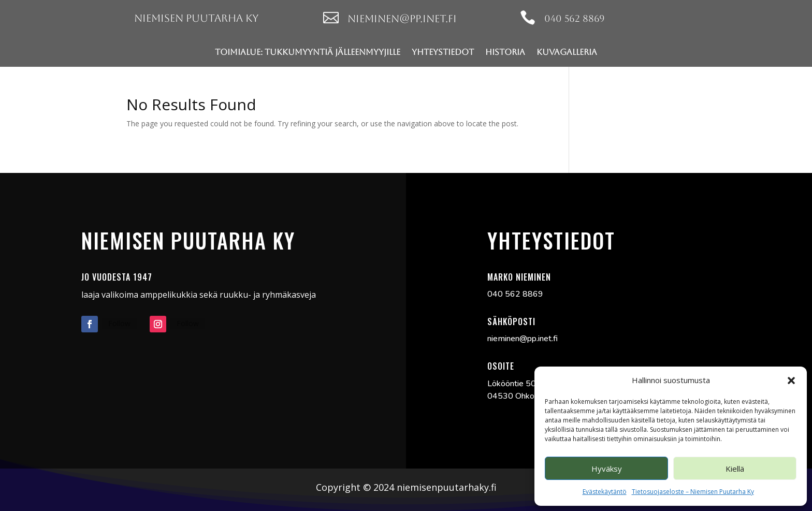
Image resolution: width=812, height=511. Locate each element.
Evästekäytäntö (605, 492)
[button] (791, 381)
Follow (119, 323)
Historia (505, 52)
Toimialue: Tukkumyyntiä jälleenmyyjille (308, 52)
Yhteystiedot (443, 52)
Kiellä (735, 469)
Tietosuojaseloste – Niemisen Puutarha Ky (693, 492)
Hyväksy (607, 469)
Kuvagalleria (567, 52)
